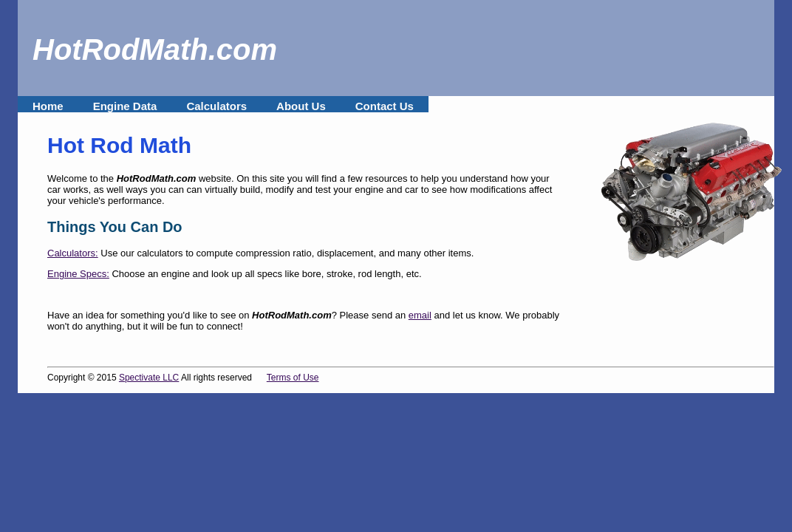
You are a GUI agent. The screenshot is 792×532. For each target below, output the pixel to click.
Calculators (216, 106)
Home (48, 106)
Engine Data (125, 106)
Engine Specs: (78, 274)
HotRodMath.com (155, 50)
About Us (301, 106)
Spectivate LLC (149, 378)
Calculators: (73, 253)
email (420, 315)
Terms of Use (293, 378)
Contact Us (385, 106)
